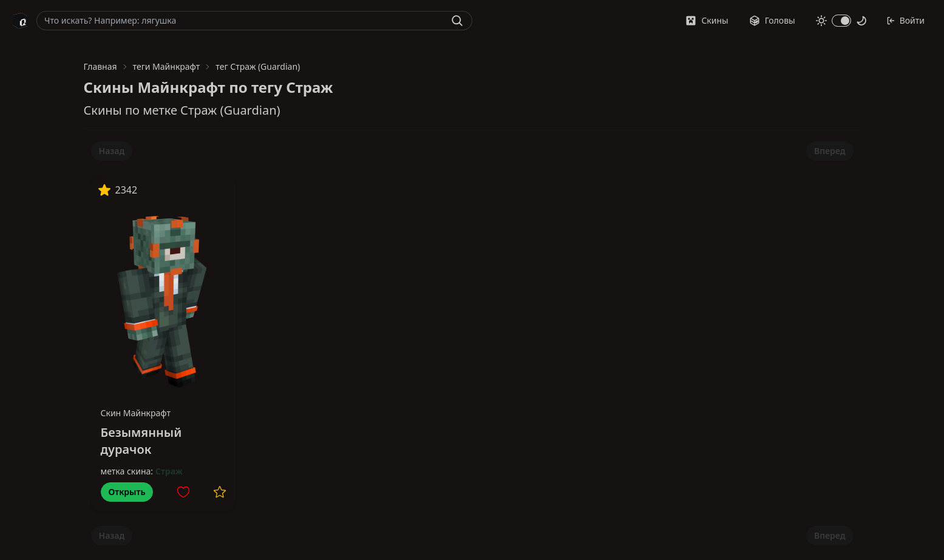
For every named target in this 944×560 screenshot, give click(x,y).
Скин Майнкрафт (136, 413)
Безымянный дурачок (141, 441)
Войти (905, 20)
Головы (772, 20)
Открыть (127, 492)
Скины (707, 20)
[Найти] (457, 21)
